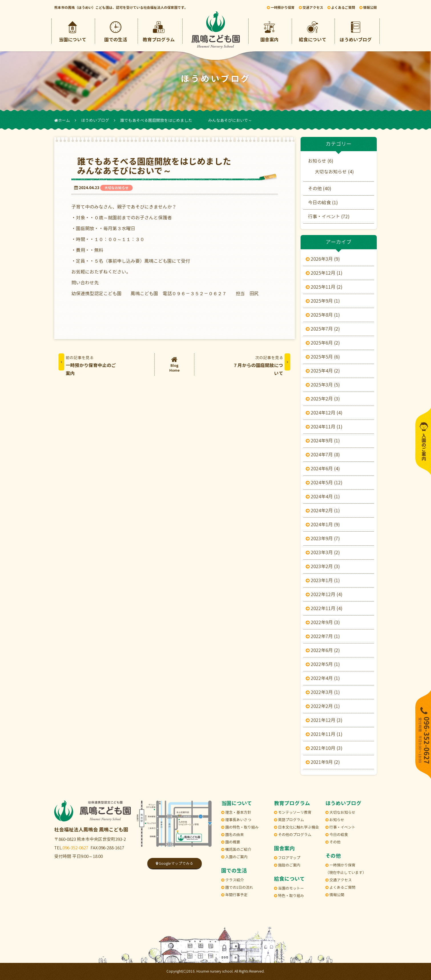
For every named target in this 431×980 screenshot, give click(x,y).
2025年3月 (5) (324, 385)
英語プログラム (289, 820)
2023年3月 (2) (324, 552)
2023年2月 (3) (324, 566)
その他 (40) (320, 189)
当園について (72, 31)
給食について (313, 31)
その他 (333, 842)
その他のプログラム (293, 835)
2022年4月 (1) (324, 678)
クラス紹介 (232, 880)
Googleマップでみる (175, 863)
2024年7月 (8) (324, 455)
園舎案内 (269, 31)
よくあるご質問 (340, 887)
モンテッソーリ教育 (293, 812)
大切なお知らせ (116, 188)
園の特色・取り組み (240, 827)
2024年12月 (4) (325, 413)
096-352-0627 (75, 848)
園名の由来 (232, 835)
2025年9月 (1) (324, 301)
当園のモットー (289, 888)
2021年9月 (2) (324, 762)
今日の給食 (337, 835)
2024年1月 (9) (324, 525)
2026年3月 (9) (324, 259)
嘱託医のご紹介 (236, 849)
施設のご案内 (287, 865)
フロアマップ (287, 858)
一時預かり (281, 8)
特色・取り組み (289, 896)
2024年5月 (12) (325, 483)
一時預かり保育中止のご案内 (87, 365)
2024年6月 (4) (324, 469)
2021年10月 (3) (325, 748)
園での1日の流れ (237, 887)
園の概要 (231, 842)
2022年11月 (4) (325, 608)
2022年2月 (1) (324, 706)
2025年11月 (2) (325, 287)
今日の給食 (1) (323, 203)
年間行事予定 (234, 895)
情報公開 (368, 8)
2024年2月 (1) (324, 511)
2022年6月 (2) (324, 650)
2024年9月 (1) (324, 441)
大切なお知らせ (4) (334, 172)
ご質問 (341, 8)
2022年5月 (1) (324, 664)
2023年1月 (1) (324, 580)
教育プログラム (159, 31)
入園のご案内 (234, 857)
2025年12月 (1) (325, 273)
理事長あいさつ (236, 820)
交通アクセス (339, 880)
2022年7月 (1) (324, 636)
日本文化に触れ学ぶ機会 (296, 827)
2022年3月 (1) (324, 692)
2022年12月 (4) (325, 594)
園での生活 (116, 31)
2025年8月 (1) (324, 315)
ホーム (62, 120)
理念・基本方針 (236, 812)
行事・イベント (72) (329, 216)
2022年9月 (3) (324, 622)
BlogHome (174, 365)
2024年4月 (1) (324, 497)
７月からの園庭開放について (262, 365)
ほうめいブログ (356, 31)
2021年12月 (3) (325, 720)
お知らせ (335, 820)
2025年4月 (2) (324, 371)
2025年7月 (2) (324, 329)
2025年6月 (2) (324, 343)
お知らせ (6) (321, 161)
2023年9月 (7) (324, 538)
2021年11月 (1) (325, 734)
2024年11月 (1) (325, 427)
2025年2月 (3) (324, 399)
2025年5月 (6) (324, 357)
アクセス (311, 8)
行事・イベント (340, 827)
